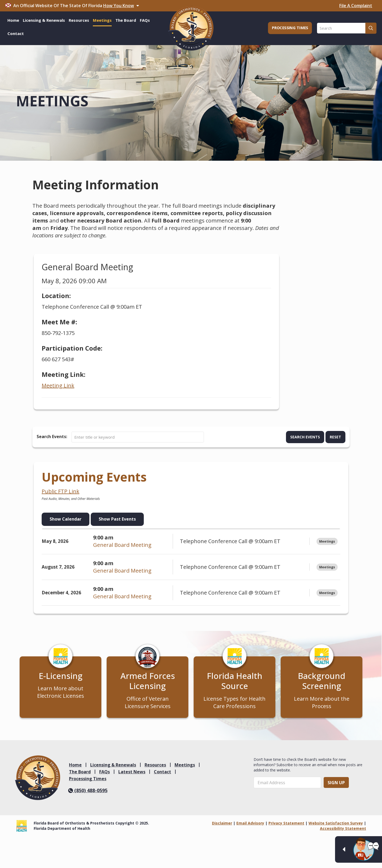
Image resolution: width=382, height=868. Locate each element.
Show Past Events (117, 519)
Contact (162, 773)
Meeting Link (58, 385)
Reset (335, 437)
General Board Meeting (122, 545)
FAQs (105, 773)
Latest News (132, 773)
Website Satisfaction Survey (336, 824)
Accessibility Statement (343, 830)
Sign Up (336, 784)
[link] (38, 779)
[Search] (347, 28)
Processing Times (88, 780)
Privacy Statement (286, 824)
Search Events (305, 437)
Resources (155, 766)
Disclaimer (222, 824)
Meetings (185, 766)
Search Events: (52, 437)
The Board (80, 773)
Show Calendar (66, 519)
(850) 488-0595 (88, 791)
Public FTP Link (60, 491)
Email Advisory (250, 824)
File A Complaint (356, 6)
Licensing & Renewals (113, 766)
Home (75, 766)
